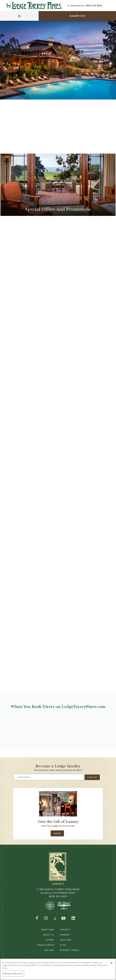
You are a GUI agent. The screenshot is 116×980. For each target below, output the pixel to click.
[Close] (112, 963)
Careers (65, 935)
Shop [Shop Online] (57, 833)
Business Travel (69, 950)
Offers (50, 940)
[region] (58, 969)
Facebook (38, 918)
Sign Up (92, 777)
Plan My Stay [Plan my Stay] (77, 16)
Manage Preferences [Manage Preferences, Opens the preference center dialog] (13, 973)
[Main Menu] (19, 17)
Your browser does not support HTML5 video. (58, 60)
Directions (47, 930)
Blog (63, 945)
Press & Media (46, 945)
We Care (49, 950)
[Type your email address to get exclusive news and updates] (49, 777)
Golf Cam (65, 940)
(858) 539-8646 (94, 5)
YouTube (64, 918)
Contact (65, 930)
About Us (49, 935)
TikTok (55, 919)
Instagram (47, 918)
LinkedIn (74, 918)
